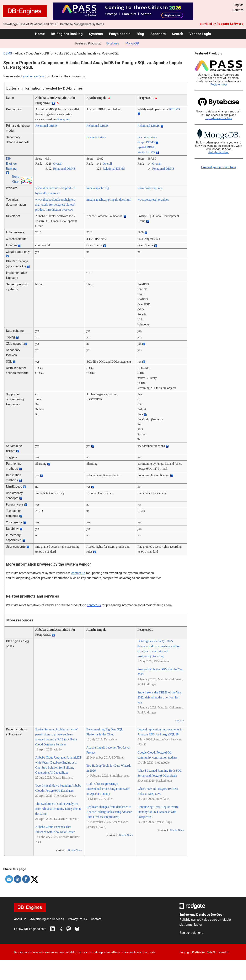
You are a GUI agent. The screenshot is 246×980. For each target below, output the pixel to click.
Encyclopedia (120, 34)
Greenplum (63, 119)
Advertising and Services (47, 919)
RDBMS (175, 109)
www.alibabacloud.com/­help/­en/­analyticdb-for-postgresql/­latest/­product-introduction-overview (56, 205)
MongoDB (132, 43)
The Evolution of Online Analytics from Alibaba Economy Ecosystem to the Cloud (58, 809)
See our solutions (191, 933)
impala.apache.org (98, 188)
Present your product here (219, 167)
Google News (75, 850)
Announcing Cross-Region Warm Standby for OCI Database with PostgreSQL (158, 812)
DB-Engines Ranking (67, 34)
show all (180, 721)
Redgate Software (230, 24)
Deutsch (238, 10)
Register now (219, 85)
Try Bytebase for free (219, 118)
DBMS (8, 53)
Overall (58, 164)
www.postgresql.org (150, 188)
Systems (96, 34)
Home (40, 34)
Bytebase (113, 43)
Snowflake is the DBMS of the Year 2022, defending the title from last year (160, 697)
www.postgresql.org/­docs (153, 200)
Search (177, 34)
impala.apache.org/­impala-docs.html (109, 200)
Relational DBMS (46, 126)
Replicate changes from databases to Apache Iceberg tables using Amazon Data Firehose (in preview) (109, 812)
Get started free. (219, 152)
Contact (96, 919)
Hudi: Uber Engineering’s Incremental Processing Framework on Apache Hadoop (108, 789)
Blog (140, 34)
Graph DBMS (146, 142)
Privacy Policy (78, 919)
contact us (78, 573)
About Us (20, 919)
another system (33, 76)
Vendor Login (200, 34)
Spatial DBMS (147, 147)
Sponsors (158, 34)
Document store (96, 137)
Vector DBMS (146, 152)
